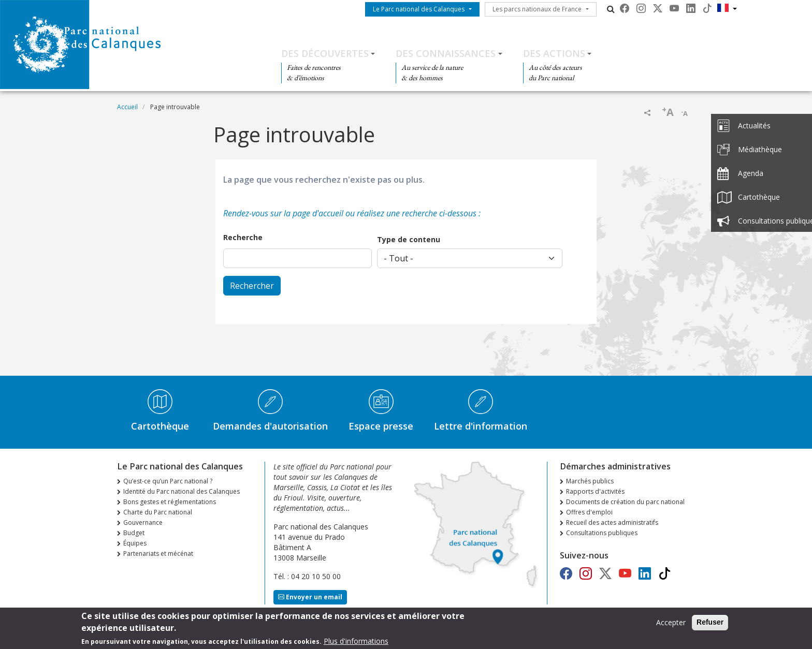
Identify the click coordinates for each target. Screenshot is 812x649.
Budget (134, 533)
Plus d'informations (356, 644)
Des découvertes (325, 53)
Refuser (710, 625)
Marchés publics (590, 481)
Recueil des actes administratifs (612, 522)
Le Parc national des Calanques (419, 9)
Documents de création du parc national (625, 502)
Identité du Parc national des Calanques (182, 491)
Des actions (554, 53)
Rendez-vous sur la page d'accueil (283, 213)
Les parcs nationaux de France (537, 9)
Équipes (135, 543)
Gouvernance (143, 522)
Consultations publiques (602, 533)
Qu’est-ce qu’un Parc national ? (168, 481)
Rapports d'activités (595, 491)
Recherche (243, 237)
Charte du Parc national (158, 512)
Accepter (671, 625)
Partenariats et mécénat (158, 554)
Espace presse (381, 426)
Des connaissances (446, 53)
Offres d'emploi (589, 512)
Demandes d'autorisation (270, 426)
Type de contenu (409, 239)
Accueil (127, 107)
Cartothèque (160, 426)
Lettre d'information (481, 426)
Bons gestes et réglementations (170, 502)
